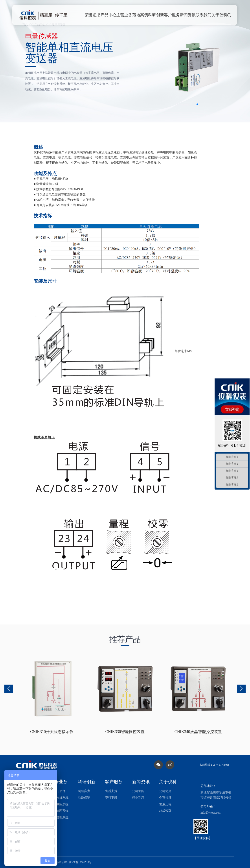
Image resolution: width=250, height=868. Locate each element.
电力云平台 (58, 791)
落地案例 (140, 15)
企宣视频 (165, 798)
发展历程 (165, 804)
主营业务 (124, 15)
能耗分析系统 (59, 798)
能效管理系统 (59, 817)
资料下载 (111, 798)
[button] (197, 104)
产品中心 (108, 15)
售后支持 (111, 791)
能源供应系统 (59, 804)
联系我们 (204, 15)
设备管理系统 (59, 811)
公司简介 (165, 791)
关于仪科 (219, 15)
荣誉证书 (93, 15)
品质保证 (84, 798)
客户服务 (172, 15)
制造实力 (84, 791)
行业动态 (138, 798)
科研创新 (156, 15)
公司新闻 (138, 791)
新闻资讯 (188, 15)
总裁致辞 (165, 811)
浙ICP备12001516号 (80, 862)
